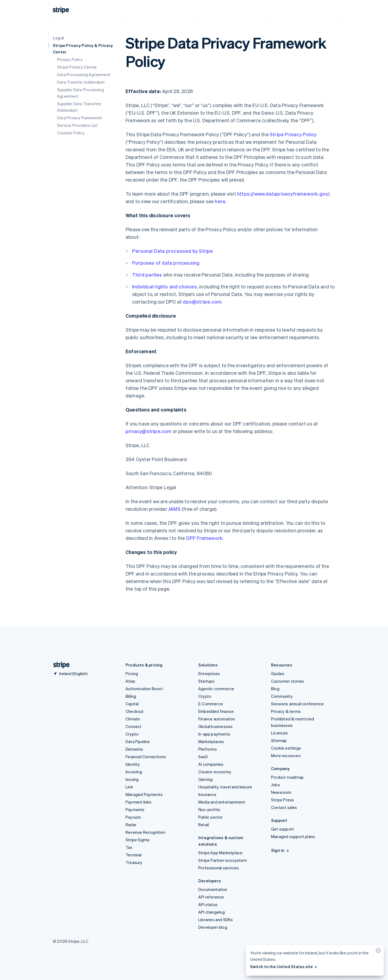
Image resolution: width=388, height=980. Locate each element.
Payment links (139, 802)
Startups (207, 681)
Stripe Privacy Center (77, 67)
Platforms (208, 749)
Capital (132, 704)
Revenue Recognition (145, 832)
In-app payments (214, 734)
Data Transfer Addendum (81, 82)
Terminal (134, 855)
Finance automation (217, 719)
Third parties (147, 275)
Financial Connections (146, 757)
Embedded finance (216, 711)
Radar (131, 825)
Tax (129, 847)
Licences (280, 733)
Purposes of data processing (166, 263)
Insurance (207, 794)
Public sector (211, 817)
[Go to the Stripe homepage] (59, 665)
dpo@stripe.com (202, 302)
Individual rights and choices (164, 286)
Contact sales (284, 807)
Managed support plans (293, 836)
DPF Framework (204, 538)
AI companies (211, 764)
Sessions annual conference (297, 704)
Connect (134, 726)
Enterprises (209, 673)
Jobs (276, 785)
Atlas (130, 681)
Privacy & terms (286, 711)
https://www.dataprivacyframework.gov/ (283, 194)
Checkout (135, 711)
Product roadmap (287, 777)
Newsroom (281, 792)
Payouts (133, 817)
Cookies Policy (71, 133)
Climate (133, 719)
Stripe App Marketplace (220, 853)
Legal (58, 38)
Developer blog (213, 927)
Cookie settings (286, 748)
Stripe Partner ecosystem (223, 860)
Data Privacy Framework (79, 118)
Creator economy (215, 772)
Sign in (280, 850)
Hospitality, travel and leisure (225, 787)
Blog (275, 689)
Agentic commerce (216, 689)
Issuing (132, 779)
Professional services (219, 868)
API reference (211, 897)
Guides (278, 673)
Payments (135, 809)
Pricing (132, 673)
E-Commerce (211, 704)
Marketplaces (211, 741)
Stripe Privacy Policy (293, 134)
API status (208, 904)
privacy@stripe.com (149, 431)
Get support (283, 829)
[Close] (377, 952)
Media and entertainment (222, 802)
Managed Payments (144, 794)
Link (129, 787)
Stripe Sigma (137, 840)
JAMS (174, 509)
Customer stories (287, 681)
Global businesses (215, 726)
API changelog (212, 912)
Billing (131, 696)
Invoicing (134, 772)
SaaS (203, 757)
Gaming (205, 779)
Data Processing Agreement (84, 74)
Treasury (134, 862)
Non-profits (209, 809)
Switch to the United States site (284, 967)
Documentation (213, 889)
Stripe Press (283, 800)
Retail (204, 825)
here (220, 201)
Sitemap (279, 740)
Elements (134, 749)
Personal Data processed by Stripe (173, 251)
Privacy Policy (70, 59)
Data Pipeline (138, 741)
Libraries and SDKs (216, 920)
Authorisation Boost (144, 689)
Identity (133, 764)
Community (282, 696)
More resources (286, 756)
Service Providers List (77, 125)
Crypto (132, 734)
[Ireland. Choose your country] (70, 673)
